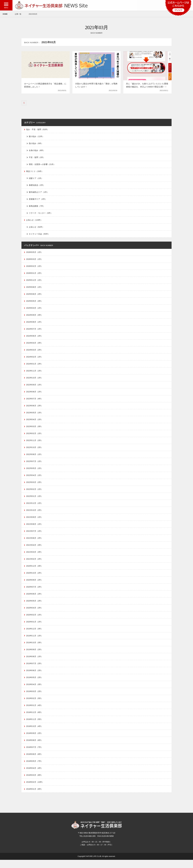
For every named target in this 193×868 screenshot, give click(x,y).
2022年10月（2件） (35, 451)
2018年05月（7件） (35, 769)
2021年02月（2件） (35, 564)
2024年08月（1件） (35, 324)
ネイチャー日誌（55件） (39, 235)
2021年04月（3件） (35, 550)
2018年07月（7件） (35, 755)
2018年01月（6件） (35, 797)
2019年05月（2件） (35, 684)
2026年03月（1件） (35, 261)
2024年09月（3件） (35, 317)
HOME (5, 14)
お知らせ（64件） (36, 228)
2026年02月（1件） (35, 268)
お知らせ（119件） (34, 221)
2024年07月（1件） (35, 331)
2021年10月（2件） (35, 515)
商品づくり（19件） (35, 172)
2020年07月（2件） (35, 592)
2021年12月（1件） (35, 508)
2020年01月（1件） (35, 628)
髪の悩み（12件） (36, 137)
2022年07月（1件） (35, 465)
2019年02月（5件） (35, 705)
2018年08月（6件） (35, 748)
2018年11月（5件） (35, 726)
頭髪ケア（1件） (36, 179)
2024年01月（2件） (35, 367)
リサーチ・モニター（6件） (41, 214)
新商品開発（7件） (37, 207)
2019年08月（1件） (35, 663)
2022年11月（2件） (35, 444)
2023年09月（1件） (35, 388)
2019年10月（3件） (35, 649)
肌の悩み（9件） (36, 144)
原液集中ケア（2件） (38, 200)
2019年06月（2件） (35, 677)
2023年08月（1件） (35, 395)
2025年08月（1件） (35, 289)
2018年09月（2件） (35, 741)
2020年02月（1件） (35, 621)
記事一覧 (18, 14)
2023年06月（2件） (35, 409)
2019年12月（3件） (35, 635)
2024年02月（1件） (35, 360)
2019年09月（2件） (35, 656)
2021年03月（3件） (35, 557)
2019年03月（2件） (35, 698)
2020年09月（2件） (35, 585)
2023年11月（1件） (35, 374)
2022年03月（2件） (35, 487)
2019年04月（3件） (35, 691)
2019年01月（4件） (35, 712)
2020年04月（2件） (35, 614)
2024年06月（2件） (35, 338)
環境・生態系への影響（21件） (42, 165)
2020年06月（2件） (35, 599)
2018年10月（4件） (35, 733)
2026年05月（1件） (35, 254)
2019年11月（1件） (35, 642)
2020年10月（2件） (35, 578)
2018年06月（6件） (35, 762)
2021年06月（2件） (35, 543)
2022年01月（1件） (35, 501)
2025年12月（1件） (35, 282)
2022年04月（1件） (35, 480)
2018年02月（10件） (35, 790)
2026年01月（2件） (35, 275)
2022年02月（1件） (35, 494)
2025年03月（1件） (35, 310)
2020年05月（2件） (35, 606)
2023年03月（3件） (35, 430)
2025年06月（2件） (35, 296)
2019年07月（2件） (35, 670)
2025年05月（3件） (35, 303)
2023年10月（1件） (35, 381)
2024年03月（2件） (35, 353)
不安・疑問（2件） (37, 158)
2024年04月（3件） (35, 345)
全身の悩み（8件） (37, 151)
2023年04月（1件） (35, 423)
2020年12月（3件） (35, 571)
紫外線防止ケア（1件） (39, 193)
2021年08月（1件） (35, 529)
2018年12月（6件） (35, 719)
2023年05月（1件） (35, 416)
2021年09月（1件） (35, 522)
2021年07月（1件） (35, 536)
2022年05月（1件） (35, 472)
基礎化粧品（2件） (37, 186)
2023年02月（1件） (35, 437)
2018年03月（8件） (35, 783)
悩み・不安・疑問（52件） (38, 130)
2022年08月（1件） (35, 458)
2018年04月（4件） (35, 776)
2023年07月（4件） (35, 402)
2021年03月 (33, 14)
